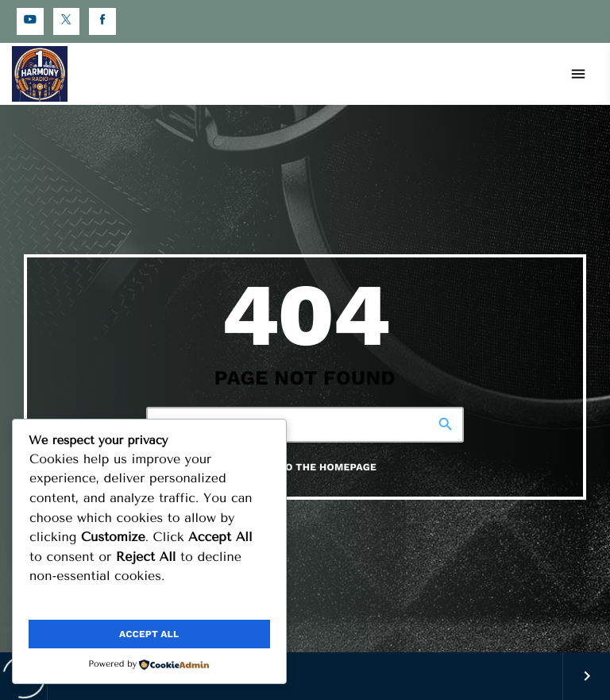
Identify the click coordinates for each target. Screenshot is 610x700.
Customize (87, 602)
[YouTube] (30, 21)
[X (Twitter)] (67, 21)
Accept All (149, 634)
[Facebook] (102, 21)
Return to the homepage (305, 468)
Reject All (211, 602)
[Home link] (40, 74)
